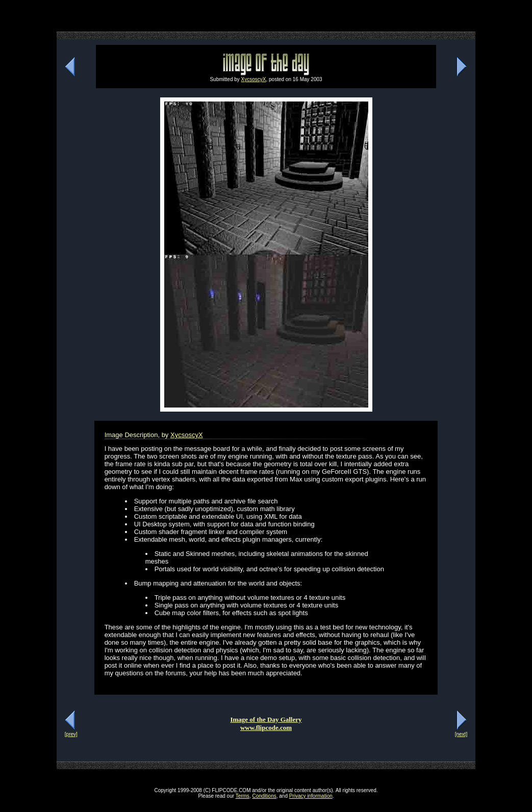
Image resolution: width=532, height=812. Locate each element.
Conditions (264, 796)
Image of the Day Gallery (266, 719)
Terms (243, 796)
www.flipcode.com (266, 728)
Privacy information (311, 796)
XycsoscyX (254, 79)
